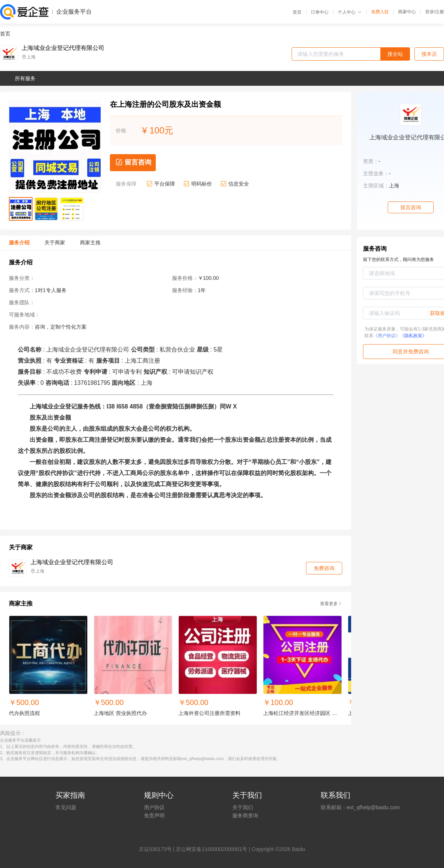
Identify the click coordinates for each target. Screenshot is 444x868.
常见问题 (66, 807)
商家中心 (407, 12)
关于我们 (243, 807)
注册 (440, 12)
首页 (297, 12)
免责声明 (154, 816)
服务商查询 (245, 816)
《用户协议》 (387, 336)
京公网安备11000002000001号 (211, 849)
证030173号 (158, 849)
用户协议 (154, 807)
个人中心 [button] (350, 12)
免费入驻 (380, 12)
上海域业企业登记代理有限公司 (63, 48)
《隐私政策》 (413, 336)
